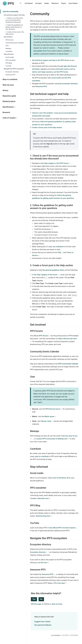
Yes (34, 599)
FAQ (61, 252)
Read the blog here (44, 516)
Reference (55, 3)
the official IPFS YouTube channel (63, 528)
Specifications (15, 107)
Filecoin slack (47, 421)
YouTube (8, 66)
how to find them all (61, 478)
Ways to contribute (10, 79)
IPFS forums (10, 40)
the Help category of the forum (47, 275)
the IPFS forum (62, 72)
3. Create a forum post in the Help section (15, 33)
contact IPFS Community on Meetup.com (53, 439)
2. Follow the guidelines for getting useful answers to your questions (14, 27)
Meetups (8, 48)
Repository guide (9, 96)
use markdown (58, 247)
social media (56, 78)
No (41, 599)
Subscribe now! (44, 498)
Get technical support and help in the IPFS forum (51, 60)
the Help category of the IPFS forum (56, 163)
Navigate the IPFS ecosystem (14, 69)
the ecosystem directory (68, 84)
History (5, 90)
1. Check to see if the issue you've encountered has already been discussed (14, 20)
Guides (47, 3)
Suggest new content (42, 622)
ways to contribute (42, 456)
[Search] (21, 3)
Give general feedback (43, 625)
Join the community (10, 12)
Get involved (8, 37)
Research (6, 112)
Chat (7, 46)
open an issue (57, 604)
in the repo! (62, 583)
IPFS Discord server (54, 409)
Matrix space (50, 416)
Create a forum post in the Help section (47, 128)
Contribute (9, 51)
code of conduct (50, 48)
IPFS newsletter (11, 60)
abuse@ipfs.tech (40, 51)
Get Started (29, 3)
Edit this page (36, 604)
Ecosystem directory (12, 72)
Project (64, 3)
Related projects (9, 101)
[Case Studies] (74, 3)
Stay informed (9, 54)
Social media (10, 57)
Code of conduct (15, 118)
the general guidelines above (53, 270)
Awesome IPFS (10, 75)
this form (45, 563)
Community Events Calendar (15, 43)
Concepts (38, 3)
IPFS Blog (9, 63)
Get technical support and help (14, 15)
